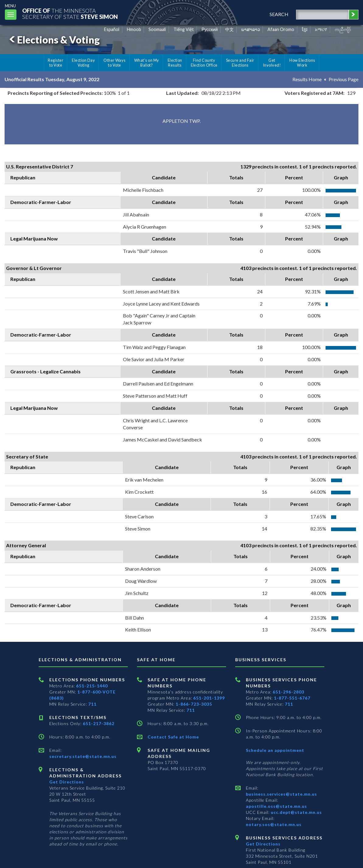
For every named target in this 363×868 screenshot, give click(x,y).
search (279, 14)
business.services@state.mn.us (281, 794)
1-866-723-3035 (194, 704)
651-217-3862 (99, 723)
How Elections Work (302, 63)
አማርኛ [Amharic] (321, 29)
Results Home (307, 79)
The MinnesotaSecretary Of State (70, 14)
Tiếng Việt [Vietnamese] (184, 29)
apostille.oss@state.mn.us (276, 806)
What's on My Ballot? (147, 63)
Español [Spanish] (112, 29)
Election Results (175, 63)
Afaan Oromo (281, 29)
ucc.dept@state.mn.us (296, 812)
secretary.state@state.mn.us (83, 756)
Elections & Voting (54, 40)
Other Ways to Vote (115, 63)
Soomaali (157, 29)
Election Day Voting (83, 63)
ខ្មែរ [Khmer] (305, 29)
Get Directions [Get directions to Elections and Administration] (67, 782)
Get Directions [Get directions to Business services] (263, 844)
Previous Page (344, 79)
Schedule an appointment (275, 750)
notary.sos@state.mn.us (274, 824)
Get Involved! (272, 63)
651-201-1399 (209, 698)
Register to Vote (56, 63)
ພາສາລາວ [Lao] (251, 29)
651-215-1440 (92, 686)
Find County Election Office (204, 63)
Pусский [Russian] (210, 29)
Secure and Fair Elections (240, 63)
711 (92, 704)
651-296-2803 (288, 692)
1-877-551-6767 (292, 698)
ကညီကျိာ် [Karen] (343, 29)
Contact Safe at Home (173, 737)
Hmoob (134, 29)
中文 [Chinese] (229, 29)
